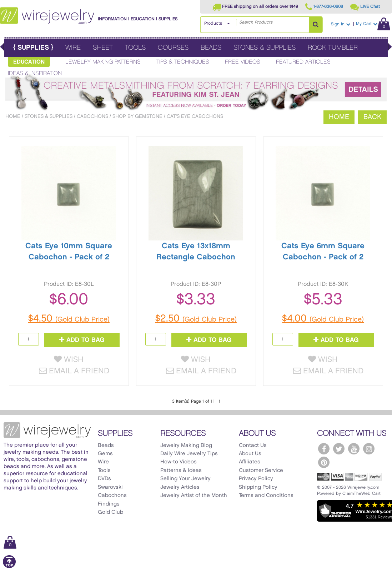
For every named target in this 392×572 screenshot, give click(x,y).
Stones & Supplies (265, 48)
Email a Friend (74, 371)
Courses (173, 48)
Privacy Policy (256, 479)
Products (213, 23)
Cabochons (92, 116)
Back (372, 117)
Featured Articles (303, 62)
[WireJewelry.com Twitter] (339, 449)
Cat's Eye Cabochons (195, 116)
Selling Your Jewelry (185, 479)
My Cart (373, 24)
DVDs (104, 479)
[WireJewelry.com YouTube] (354, 449)
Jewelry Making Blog (186, 446)
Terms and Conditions (266, 496)
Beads (211, 48)
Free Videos (243, 62)
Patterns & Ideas (181, 471)
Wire (73, 48)
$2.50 (196, 319)
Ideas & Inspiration (35, 73)
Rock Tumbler (333, 48)
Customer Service (261, 471)
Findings (109, 504)
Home (13, 116)
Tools (135, 48)
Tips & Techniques (183, 62)
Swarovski (110, 487)
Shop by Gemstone (137, 116)
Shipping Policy (258, 487)
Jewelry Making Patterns (103, 62)
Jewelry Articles (180, 487)
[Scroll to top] (9, 567)
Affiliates (250, 462)
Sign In (341, 24)
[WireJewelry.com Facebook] (324, 449)
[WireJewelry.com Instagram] (369, 449)
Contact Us (253, 446)
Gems (105, 454)
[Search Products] (315, 25)
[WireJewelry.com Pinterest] (324, 462)
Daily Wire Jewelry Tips (189, 454)
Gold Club (110, 512)
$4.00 (323, 319)
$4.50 (69, 319)
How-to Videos (179, 462)
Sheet (103, 48)
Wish (69, 360)
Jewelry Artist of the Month (194, 496)
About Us (250, 454)
